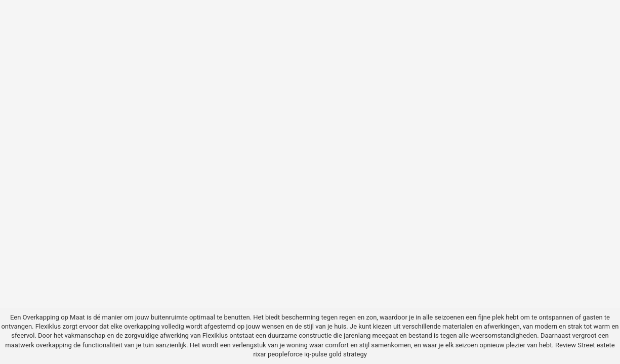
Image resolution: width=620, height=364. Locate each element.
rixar (260, 354)
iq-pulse (316, 354)
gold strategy (348, 354)
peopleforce (285, 354)
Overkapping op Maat (54, 317)
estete (606, 345)
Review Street (575, 345)
